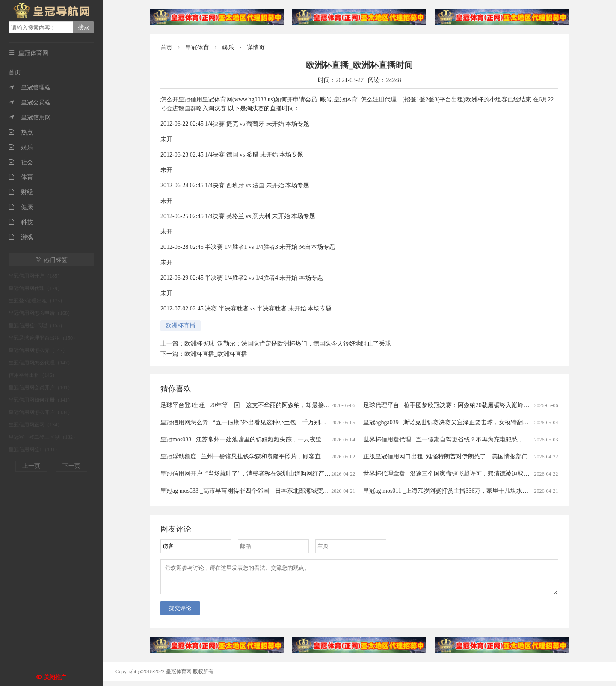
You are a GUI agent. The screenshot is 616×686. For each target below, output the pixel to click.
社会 (21, 162)
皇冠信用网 (30, 117)
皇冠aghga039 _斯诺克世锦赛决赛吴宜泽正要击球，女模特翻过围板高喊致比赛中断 (473, 422)
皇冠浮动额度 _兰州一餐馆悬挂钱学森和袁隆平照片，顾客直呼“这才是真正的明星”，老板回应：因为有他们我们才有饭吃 (321, 457)
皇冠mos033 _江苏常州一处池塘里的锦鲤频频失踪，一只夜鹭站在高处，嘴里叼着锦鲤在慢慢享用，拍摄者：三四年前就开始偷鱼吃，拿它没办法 (352, 439)
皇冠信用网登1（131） (34, 449)
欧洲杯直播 (181, 326)
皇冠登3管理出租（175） (37, 301)
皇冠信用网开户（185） (36, 276)
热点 (21, 132)
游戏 (21, 237)
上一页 (31, 466)
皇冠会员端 (30, 102)
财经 (21, 192)
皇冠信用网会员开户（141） (41, 387)
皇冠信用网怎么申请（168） (41, 313)
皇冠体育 (197, 48)
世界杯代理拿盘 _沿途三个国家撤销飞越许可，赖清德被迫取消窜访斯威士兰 (464, 474)
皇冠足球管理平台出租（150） (43, 338)
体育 (21, 177)
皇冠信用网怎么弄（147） (38, 350)
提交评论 (180, 613)
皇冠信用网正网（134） (36, 425)
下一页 (71, 466)
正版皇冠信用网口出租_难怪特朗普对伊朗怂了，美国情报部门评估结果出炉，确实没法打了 (484, 457)
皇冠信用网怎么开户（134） (41, 412)
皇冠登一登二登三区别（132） (43, 437)
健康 (21, 207)
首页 (15, 72)
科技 (21, 222)
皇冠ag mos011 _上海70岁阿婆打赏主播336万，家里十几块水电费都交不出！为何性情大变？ (485, 491)
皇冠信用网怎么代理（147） (41, 363)
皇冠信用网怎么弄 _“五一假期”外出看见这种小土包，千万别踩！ (246, 422)
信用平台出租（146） (33, 375)
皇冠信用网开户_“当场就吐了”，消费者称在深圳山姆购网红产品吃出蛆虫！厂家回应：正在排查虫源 (293, 474)
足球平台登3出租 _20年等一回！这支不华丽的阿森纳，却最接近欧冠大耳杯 (260, 405)
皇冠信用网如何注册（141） (41, 400)
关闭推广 (55, 677)
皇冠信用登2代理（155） (37, 325)
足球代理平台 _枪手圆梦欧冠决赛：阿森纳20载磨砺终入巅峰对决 (449, 405)
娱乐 (21, 147)
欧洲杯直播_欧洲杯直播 (216, 354)
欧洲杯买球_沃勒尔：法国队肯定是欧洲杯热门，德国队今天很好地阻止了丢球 (288, 344)
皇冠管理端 (30, 87)
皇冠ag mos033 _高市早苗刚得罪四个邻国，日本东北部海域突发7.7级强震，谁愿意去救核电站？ (287, 491)
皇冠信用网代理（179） (36, 288)
